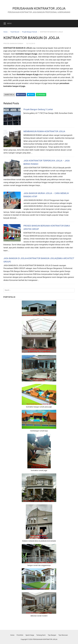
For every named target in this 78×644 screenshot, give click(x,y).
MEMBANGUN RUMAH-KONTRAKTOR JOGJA (44, 131)
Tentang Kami (41, 635)
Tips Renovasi (63, 635)
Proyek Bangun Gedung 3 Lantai (38, 109)
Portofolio (20, 635)
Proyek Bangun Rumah (30, 32)
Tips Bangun (52, 635)
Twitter (31, 95)
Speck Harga (30, 635)
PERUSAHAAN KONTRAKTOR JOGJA (39, 8)
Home (5, 32)
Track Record (15, 32)
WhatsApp (41, 95)
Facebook (21, 95)
